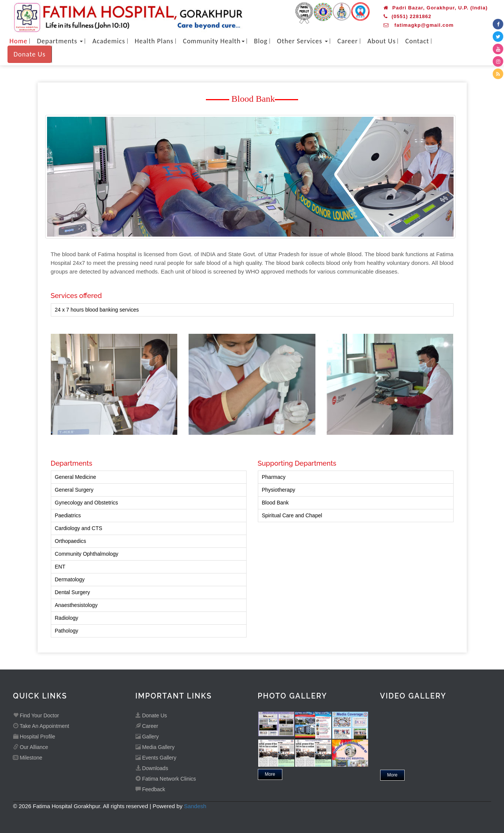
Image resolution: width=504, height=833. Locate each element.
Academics (109, 41)
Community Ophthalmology (87, 554)
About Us (382, 41)
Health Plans (154, 41)
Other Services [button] (302, 41)
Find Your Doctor (36, 715)
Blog (261, 41)
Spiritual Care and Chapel (292, 515)
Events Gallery (156, 758)
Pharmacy (274, 477)
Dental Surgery (72, 592)
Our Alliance (31, 747)
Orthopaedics (71, 541)
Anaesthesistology (76, 605)
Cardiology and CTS (79, 528)
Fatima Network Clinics (166, 779)
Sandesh (195, 806)
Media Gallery (155, 747)
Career (347, 41)
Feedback (150, 789)
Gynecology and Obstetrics (87, 503)
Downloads (152, 768)
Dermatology (70, 579)
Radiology (67, 618)
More (270, 774)
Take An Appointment (41, 726)
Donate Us (30, 54)
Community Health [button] (214, 41)
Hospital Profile (34, 737)
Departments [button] (60, 41)
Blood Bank (276, 503)
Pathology (67, 631)
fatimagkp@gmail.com (419, 25)
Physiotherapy (279, 490)
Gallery (147, 737)
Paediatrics (68, 515)
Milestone (28, 758)
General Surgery (74, 490)
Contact (417, 41)
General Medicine (76, 477)
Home (18, 41)
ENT (60, 567)
